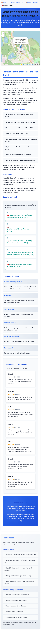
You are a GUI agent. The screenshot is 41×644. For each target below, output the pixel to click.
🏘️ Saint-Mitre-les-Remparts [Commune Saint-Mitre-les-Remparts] (32, 3)
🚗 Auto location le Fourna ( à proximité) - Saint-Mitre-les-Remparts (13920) (20, 243)
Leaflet (23, 64)
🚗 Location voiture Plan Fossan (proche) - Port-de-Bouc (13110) (20, 266)
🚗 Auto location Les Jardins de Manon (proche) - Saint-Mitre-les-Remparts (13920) (19, 230)
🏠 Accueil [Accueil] (4, 3)
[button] (21, 47)
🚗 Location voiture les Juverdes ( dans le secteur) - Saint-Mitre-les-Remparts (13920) (21, 254)
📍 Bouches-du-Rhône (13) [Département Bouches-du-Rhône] (16, 3)
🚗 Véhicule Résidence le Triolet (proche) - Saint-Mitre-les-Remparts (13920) (20, 217)
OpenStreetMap (30, 64)
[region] (20, 48)
